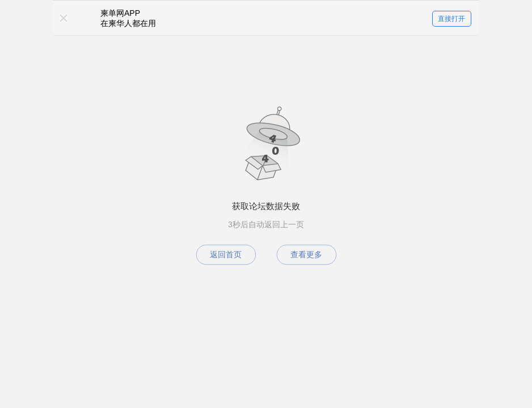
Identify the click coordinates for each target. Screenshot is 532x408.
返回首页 (226, 254)
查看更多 (306, 254)
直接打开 (451, 19)
